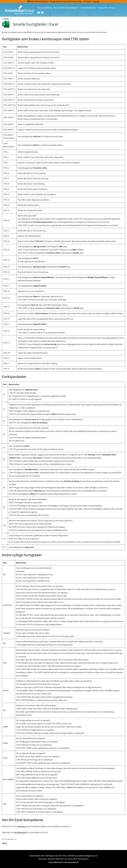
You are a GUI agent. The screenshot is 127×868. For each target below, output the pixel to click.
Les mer (96, 1)
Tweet (4, 843)
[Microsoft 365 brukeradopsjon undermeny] (79, 8)
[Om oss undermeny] (116, 8)
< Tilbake (5, 19)
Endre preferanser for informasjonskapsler (64, 862)
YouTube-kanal (20, 832)
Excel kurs (21, 826)
